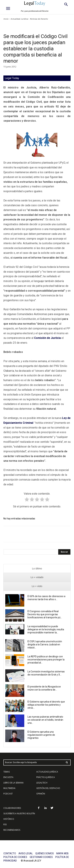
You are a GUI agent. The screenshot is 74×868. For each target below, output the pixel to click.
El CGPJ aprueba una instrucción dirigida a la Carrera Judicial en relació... (45, 644)
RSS (5, 824)
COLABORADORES (12, 808)
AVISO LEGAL (26, 853)
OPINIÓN (41, 794)
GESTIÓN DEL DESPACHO (48, 788)
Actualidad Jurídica (19, 19)
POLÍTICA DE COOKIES (15, 857)
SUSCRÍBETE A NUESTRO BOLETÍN (19, 813)
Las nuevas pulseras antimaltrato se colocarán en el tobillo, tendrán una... (45, 720)
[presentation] (37, 569)
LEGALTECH (42, 783)
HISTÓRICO (9, 819)
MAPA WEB (62, 853)
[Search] (64, 552)
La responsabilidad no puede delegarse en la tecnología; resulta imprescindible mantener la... (46, 629)
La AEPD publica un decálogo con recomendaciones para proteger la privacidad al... (46, 660)
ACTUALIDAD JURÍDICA (47, 772)
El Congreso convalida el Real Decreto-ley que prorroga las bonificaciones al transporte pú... (45, 614)
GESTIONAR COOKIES (41, 857)
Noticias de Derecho (39, 19)
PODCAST (8, 794)
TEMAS (7, 772)
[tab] (37, 569)
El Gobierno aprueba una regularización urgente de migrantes (41, 735)
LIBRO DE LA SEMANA (13, 783)
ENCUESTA (8, 777)
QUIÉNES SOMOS (45, 853)
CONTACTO (10, 853)
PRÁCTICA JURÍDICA (46, 777)
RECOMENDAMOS (12, 830)
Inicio (6, 19)
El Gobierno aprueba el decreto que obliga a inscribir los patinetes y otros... (46, 705)
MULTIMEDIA (9, 788)
